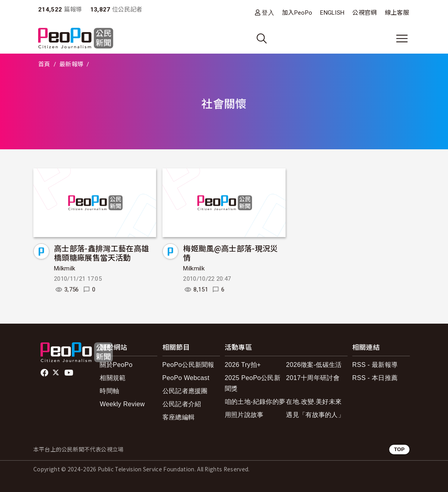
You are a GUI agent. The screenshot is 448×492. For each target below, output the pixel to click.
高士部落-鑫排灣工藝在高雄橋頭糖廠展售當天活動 (101, 253)
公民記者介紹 (182, 404)
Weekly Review (122, 404)
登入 (268, 13)
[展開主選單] (402, 39)
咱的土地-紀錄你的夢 (255, 402)
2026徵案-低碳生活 (314, 365)
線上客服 (397, 13)
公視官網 (364, 13)
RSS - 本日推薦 (375, 378)
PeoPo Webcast (186, 378)
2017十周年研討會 (313, 378)
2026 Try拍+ (243, 365)
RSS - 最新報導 (375, 365)
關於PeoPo (116, 365)
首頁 (44, 64)
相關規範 (113, 378)
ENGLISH (332, 13)
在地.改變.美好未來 (314, 402)
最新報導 (71, 64)
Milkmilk (65, 268)
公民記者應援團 (185, 391)
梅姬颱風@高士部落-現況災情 (230, 253)
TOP (399, 449)
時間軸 (109, 391)
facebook (45, 373)
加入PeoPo (297, 13)
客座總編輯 (179, 417)
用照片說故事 (244, 415)
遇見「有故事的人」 (315, 415)
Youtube (70, 373)
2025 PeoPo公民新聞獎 (253, 383)
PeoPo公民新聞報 (188, 365)
